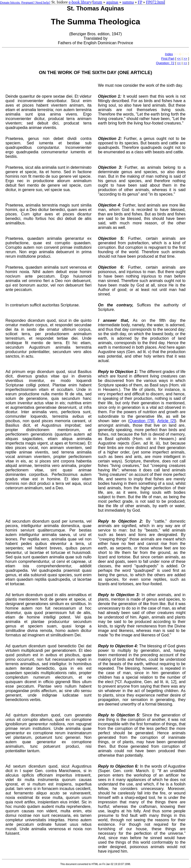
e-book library (80, 2)
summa (128, 2)
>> (185, 59)
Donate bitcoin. (10, 2)
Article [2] (166, 421)
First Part (168, 59)
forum (97, 2)
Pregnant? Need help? (36, 2)
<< (179, 59)
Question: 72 (165, 63)
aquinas (112, 2)
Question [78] (142, 421)
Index (169, 54)
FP (140, 2)
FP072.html (155, 2)
